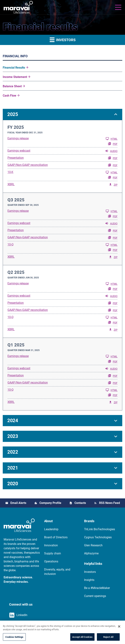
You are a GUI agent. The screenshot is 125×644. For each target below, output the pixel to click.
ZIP (113, 185)
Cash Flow (9, 96)
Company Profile (50, 503)
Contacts (80, 503)
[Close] (119, 631)
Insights (89, 580)
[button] (62, 114)
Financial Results (14, 68)
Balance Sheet (12, 86)
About (48, 521)
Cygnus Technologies (98, 537)
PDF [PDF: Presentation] (113, 158)
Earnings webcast (19, 151)
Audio (111, 151)
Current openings (95, 596)
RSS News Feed (109, 503)
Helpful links (93, 564)
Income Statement (15, 77)
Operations (51, 561)
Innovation (51, 545)
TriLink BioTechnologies (100, 529)
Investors (90, 572)
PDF (113, 144)
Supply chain (53, 553)
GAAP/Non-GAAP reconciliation (28, 165)
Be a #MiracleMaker (97, 588)
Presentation (16, 158)
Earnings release (18, 138)
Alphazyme (91, 553)
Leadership (51, 529)
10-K (10, 172)
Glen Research (93, 545)
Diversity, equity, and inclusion (57, 572)
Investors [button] (63, 40)
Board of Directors (56, 537)
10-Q (10, 244)
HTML (112, 139)
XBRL (11, 184)
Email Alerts (18, 503)
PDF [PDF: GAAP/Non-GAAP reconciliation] (113, 165)
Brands (89, 521)
